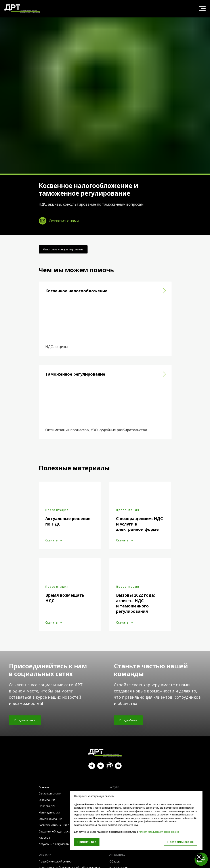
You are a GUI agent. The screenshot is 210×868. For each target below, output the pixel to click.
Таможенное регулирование (75, 374)
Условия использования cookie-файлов (159, 832)
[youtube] (118, 768)
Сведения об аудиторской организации (65, 831)
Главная (44, 787)
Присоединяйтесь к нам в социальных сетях (48, 670)
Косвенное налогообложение (76, 291)
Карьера (44, 838)
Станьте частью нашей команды (151, 670)
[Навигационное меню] (202, 9)
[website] (109, 768)
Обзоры (115, 861)
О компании (47, 800)
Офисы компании (50, 819)
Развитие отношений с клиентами (61, 825)
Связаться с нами (50, 793)
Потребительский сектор (55, 861)
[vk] (101, 768)
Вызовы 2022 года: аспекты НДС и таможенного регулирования (136, 603)
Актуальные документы (54, 844)
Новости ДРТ (47, 806)
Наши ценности (49, 812)
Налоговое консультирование (63, 249)
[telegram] (92, 768)
